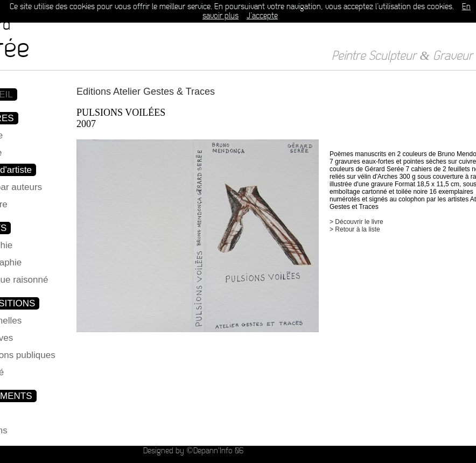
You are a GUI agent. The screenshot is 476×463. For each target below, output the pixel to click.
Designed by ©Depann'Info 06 (193, 451)
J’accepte (262, 16)
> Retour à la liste (355, 229)
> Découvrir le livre (356, 222)
